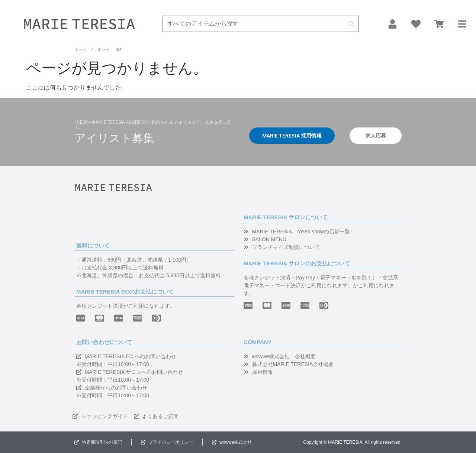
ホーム (81, 49)
